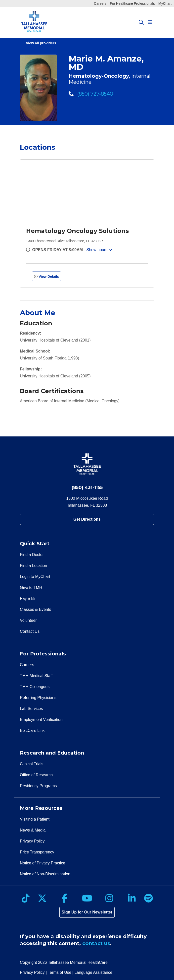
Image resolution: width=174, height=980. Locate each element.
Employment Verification (41, 720)
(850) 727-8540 (91, 94)
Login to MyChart (35, 577)
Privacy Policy (32, 841)
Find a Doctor (32, 555)
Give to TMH (31, 588)
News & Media (33, 830)
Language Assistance (93, 972)
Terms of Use (59, 972)
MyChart (165, 3)
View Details (46, 277)
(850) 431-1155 (87, 488)
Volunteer (28, 620)
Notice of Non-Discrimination (45, 874)
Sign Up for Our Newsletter (87, 912)
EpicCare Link (32, 731)
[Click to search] (141, 22)
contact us (96, 943)
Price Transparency (37, 852)
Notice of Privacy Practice (43, 863)
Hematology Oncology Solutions (77, 231)
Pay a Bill (28, 598)
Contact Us (30, 631)
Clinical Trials (32, 764)
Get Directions (87, 519)
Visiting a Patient (35, 819)
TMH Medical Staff (36, 676)
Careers (100, 3)
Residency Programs (38, 786)
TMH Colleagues (35, 687)
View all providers (41, 43)
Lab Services (31, 709)
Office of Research (36, 775)
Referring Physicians (38, 698)
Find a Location (33, 566)
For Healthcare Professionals (132, 3)
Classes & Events (35, 609)
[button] (151, 22)
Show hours (100, 250)
